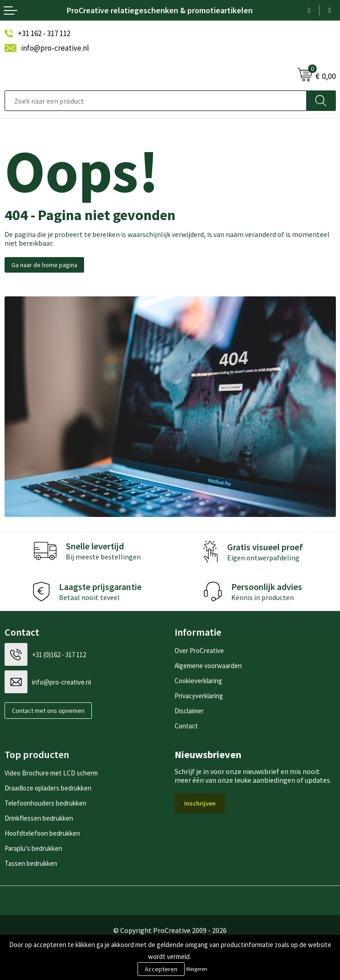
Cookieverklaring (198, 681)
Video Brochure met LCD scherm (51, 773)
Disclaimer (189, 711)
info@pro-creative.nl (55, 48)
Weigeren (197, 969)
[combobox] (156, 101)
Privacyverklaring (199, 696)
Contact (186, 726)
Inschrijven (200, 803)
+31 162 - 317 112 (44, 33)
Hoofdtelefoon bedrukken (42, 833)
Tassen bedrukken (31, 863)
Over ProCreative (199, 651)
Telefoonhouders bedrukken (45, 803)
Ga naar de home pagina (44, 265)
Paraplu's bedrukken (33, 848)
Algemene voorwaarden (208, 666)
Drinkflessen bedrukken (39, 818)
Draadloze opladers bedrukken (48, 788)
